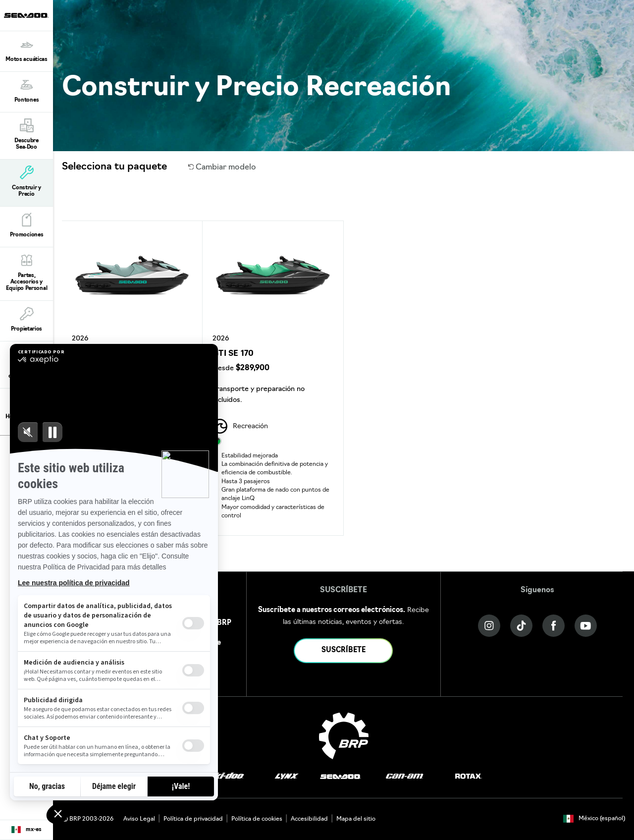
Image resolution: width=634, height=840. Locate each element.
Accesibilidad (309, 819)
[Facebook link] (554, 626)
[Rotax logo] (469, 777)
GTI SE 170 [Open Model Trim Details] (233, 354)
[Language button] (26, 830)
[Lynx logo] (287, 777)
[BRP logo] (344, 736)
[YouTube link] (586, 626)
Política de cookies (257, 819)
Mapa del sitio (356, 819)
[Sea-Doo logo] (26, 15)
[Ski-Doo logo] (226, 777)
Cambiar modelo (222, 168)
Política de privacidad (193, 819)
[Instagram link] (489, 626)
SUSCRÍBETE (343, 650)
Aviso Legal (139, 819)
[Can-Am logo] (404, 777)
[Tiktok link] (521, 626)
